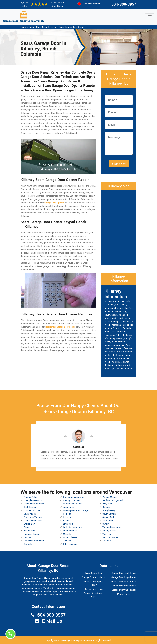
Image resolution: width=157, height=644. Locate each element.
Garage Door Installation (94, 577)
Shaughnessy (109, 510)
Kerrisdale (68, 514)
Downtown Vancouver (34, 517)
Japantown (68, 507)
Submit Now (119, 164)
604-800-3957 (124, 4)
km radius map (119, 227)
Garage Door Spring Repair (94, 583)
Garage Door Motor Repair (124, 582)
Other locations (70, 544)
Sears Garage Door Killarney (72, 27)
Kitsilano (67, 521)
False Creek (29, 531)
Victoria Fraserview (112, 527)
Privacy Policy (124, 594)
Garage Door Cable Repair (124, 590)
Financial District (32, 534)
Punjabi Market (110, 497)
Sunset (106, 524)
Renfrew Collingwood (112, 500)
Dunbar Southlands (33, 521)
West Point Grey (110, 537)
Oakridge (67, 541)
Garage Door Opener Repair (94, 595)
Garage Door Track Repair (124, 573)
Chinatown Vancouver (34, 504)
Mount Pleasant (71, 537)
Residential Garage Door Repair (60, 327)
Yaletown (107, 541)
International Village (73, 504)
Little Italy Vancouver (73, 527)
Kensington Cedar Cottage (76, 510)
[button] (68, 436)
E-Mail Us (52, 621)
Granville (28, 544)
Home (23, 27)
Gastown (28, 537)
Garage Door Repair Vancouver (78, 640)
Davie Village (30, 514)
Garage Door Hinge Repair (124, 577)
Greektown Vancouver (74, 497)
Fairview (27, 527)
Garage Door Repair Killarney (42, 27)
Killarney (67, 517)
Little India (68, 524)
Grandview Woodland (34, 541)
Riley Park (107, 504)
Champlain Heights (33, 500)
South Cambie (109, 514)
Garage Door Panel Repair (124, 586)
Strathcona (108, 521)
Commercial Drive (32, 510)
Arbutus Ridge (30, 497)
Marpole (67, 534)
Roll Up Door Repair (94, 589)
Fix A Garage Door (94, 573)
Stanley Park (108, 517)
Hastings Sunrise (71, 500)
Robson (106, 507)
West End (107, 534)
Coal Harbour (30, 507)
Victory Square (109, 531)
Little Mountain (70, 531)
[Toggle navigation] (150, 17)
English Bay (29, 524)
